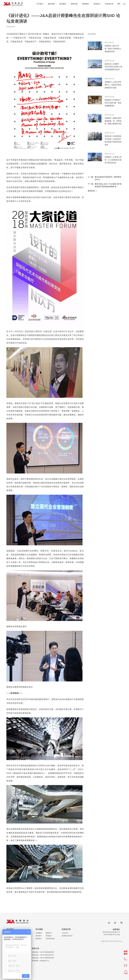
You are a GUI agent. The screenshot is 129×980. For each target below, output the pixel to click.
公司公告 (65, 933)
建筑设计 (49, 933)
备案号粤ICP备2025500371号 (112, 941)
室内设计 (39, 936)
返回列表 (92, 191)
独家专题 (74, 4)
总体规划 (39, 933)
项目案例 (64, 4)
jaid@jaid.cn (44, 961)
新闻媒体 (86, 4)
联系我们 (98, 4)
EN (119, 4)
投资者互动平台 (67, 936)
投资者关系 (109, 4)
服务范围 (52, 4)
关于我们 (41, 4)
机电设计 (49, 936)
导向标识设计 (50, 939)
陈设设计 (39, 939)
